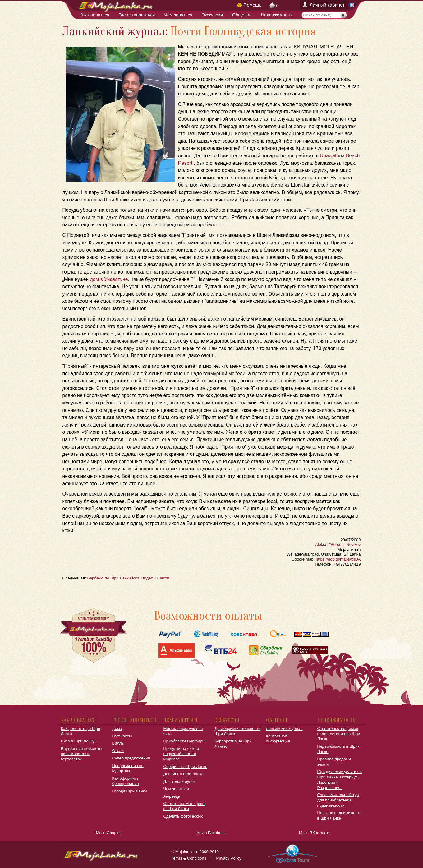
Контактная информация (278, 739)
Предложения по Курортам (128, 768)
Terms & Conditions (189, 858)
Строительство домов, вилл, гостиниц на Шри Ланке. (339, 734)
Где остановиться (137, 15)
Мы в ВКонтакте (314, 833)
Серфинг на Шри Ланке (185, 766)
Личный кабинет (327, 5)
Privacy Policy (229, 858)
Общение (242, 15)
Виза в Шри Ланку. (78, 741)
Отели (118, 751)
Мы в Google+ (109, 833)
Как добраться (94, 15)
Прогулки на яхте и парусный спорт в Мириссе (181, 754)
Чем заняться (178, 15)
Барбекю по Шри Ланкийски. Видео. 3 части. (129, 578)
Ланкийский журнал (284, 729)
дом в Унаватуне (108, 279)
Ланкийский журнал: (115, 31)
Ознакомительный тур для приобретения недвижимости (338, 800)
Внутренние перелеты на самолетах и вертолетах (82, 754)
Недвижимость (276, 15)
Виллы (118, 743)
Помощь (253, 5)
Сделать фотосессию (184, 816)
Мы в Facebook (211, 833)
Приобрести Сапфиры (184, 741)
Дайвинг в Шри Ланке (184, 774)
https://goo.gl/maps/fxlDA (338, 559)
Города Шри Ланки (130, 791)
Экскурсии (212, 15)
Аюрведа (172, 796)
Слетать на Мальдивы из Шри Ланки (184, 806)
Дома (117, 729)
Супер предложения (131, 758)
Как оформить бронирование (126, 781)
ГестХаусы (122, 736)
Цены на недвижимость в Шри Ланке (339, 815)
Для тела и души (179, 781)
